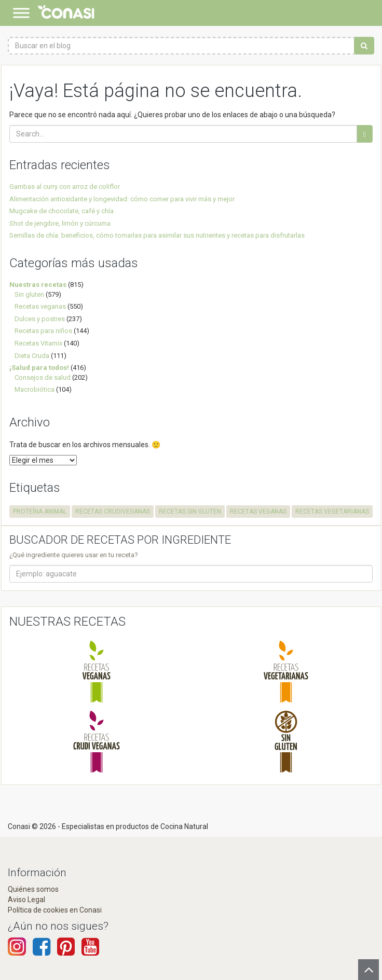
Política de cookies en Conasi (55, 910)
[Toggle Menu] (21, 13)
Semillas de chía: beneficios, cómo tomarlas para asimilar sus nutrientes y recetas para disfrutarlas (157, 235)
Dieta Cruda (32, 356)
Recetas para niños (43, 331)
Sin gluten (29, 294)
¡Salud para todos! (39, 368)
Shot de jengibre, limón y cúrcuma (60, 223)
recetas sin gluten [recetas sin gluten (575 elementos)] (190, 512)
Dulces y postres (40, 319)
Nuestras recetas (38, 285)
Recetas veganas (40, 306)
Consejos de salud (43, 377)
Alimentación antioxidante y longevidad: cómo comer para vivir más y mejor (122, 199)
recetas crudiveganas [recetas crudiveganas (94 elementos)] (113, 512)
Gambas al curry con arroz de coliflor (65, 187)
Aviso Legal (26, 900)
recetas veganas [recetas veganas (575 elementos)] (258, 512)
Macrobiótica (35, 389)
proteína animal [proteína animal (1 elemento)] (40, 512)
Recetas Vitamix (38, 343)
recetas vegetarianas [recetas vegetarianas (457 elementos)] (332, 512)
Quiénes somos (33, 889)
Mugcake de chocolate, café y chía (62, 211)
